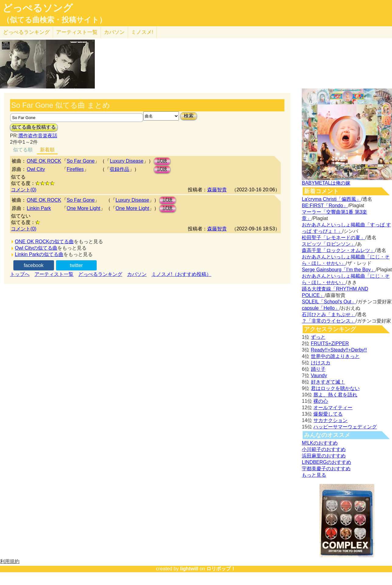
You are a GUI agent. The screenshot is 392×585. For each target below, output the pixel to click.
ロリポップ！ (221, 569)
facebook (34, 265)
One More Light (84, 208)
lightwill (189, 569)
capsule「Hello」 (321, 308)
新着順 (47, 150)
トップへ (20, 274)
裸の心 (321, 401)
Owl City (36, 169)
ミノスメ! (142, 32)
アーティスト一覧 (54, 274)
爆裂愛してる (328, 414)
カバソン (114, 32)
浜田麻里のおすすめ (324, 456)
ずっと (318, 337)
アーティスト (77, 32)
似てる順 (23, 150)
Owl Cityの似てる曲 (36, 248)
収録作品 (119, 169)
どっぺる (26, 32)
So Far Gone (81, 161)
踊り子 (318, 369)
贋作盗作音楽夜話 (38, 136)
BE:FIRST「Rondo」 (325, 206)
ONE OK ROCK (44, 161)
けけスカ (321, 363)
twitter (76, 265)
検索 (189, 116)
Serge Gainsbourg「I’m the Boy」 (339, 270)
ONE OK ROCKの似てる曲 (44, 242)
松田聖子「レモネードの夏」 (333, 238)
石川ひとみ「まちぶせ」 (329, 314)
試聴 (162, 161)
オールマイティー (333, 408)
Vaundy (319, 376)
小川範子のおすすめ (324, 449)
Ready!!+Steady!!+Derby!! (339, 350)
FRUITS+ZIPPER (330, 343)
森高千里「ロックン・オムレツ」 (338, 250)
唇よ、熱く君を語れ (335, 395)
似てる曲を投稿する (34, 127)
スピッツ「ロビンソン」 (329, 244)
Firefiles (75, 169)
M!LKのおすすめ (320, 443)
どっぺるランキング (100, 274)
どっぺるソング (38, 8)
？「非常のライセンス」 (329, 321)
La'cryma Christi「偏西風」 (331, 199)
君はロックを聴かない (335, 388)
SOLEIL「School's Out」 (329, 302)
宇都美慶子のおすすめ (326, 469)
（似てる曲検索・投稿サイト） (54, 20)
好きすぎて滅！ (328, 382)
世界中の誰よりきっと (335, 356)
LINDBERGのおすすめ (326, 462)
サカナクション (330, 420)
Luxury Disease (127, 161)
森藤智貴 (217, 190)
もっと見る (314, 475)
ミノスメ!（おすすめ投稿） (181, 274)
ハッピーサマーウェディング (345, 427)
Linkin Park (39, 208)
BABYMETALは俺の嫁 (326, 183)
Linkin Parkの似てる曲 (39, 254)
